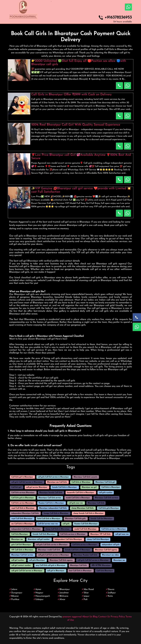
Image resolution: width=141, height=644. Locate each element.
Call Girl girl (16, 487)
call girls (66, 524)
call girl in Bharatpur (56, 571)
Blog (95, 617)
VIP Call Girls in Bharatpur (22, 550)
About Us (87, 617)
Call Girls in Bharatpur (111, 487)
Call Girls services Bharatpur (23, 493)
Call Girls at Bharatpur (81, 482)
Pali (86, 599)
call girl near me (122, 534)
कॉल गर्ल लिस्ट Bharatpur (101, 566)
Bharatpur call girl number (39, 539)
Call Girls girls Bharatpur (109, 508)
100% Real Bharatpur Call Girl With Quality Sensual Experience (76, 125)
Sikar (86, 593)
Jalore (14, 589)
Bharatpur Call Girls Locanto (85, 477)
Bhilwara (64, 596)
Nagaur (39, 593)
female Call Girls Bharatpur (44, 534)
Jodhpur (112, 593)
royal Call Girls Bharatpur (22, 519)
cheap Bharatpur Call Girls (82, 508)
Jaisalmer (64, 593)
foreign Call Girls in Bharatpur (56, 513)
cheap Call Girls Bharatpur (98, 539)
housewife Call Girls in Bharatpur (80, 493)
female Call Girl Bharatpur (102, 519)
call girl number (18, 560)
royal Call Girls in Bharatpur (23, 508)
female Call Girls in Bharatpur (64, 487)
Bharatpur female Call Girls (51, 493)
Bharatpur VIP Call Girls (100, 534)
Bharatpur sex (17, 539)
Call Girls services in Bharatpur (73, 534)
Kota (110, 596)
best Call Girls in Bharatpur (80, 571)
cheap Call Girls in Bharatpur (57, 529)
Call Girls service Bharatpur (23, 503)
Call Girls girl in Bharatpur (22, 477)
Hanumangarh (43, 596)
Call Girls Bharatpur (20, 534)
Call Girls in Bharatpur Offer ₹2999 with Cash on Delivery (71, 94)
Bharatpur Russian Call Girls (85, 555)
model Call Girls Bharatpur (85, 529)
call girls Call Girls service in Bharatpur (52, 545)
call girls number (106, 493)
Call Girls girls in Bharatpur (22, 498)
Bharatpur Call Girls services (106, 498)
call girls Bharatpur (37, 560)
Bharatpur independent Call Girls (53, 508)
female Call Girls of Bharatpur (77, 550)
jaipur (87, 596)
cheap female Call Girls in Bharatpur (88, 513)
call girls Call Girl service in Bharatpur (53, 477)
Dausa (111, 589)
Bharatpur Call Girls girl (105, 482)
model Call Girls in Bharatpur (78, 498)
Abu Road (89, 589)
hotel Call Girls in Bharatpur (49, 519)
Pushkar (15, 599)
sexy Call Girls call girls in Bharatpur (50, 566)
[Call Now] (137, 317)
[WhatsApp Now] (137, 327)
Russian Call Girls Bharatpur (86, 524)
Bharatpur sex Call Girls (57, 482)
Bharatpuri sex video (110, 555)
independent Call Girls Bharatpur (68, 539)
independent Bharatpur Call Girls (25, 513)
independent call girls (111, 545)
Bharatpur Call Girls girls (75, 519)
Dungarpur (17, 593)
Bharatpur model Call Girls (49, 550)
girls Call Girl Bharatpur (21, 545)
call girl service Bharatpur (37, 487)
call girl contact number (21, 566)
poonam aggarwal (72, 617)
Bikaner (15, 596)
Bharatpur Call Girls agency (61, 560)
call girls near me (76, 503)
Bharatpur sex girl (89, 487)
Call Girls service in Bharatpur (114, 529)
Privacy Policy (118, 617)
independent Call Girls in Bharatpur (26, 529)
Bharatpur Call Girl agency (106, 550)
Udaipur (39, 599)
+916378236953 (118, 17)
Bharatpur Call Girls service (50, 498)
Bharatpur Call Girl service (22, 555)
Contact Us (104, 617)
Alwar (62, 599)
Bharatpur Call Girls (96, 503)
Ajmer (38, 589)
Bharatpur (65, 589)
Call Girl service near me (48, 524)
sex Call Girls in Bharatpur (22, 524)
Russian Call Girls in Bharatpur (51, 503)
